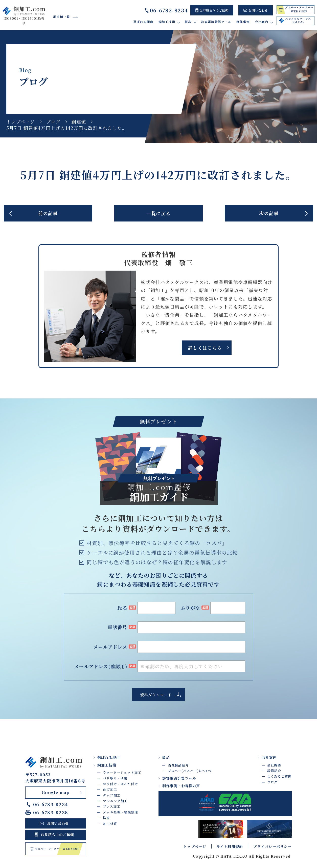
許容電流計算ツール (216, 22)
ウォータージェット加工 (122, 772)
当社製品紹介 (178, 765)
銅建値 (79, 122)
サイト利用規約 (230, 846)
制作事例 (243, 22)
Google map (56, 792)
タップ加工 (112, 795)
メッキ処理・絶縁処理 (120, 812)
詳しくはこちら (205, 348)
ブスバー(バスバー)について (190, 771)
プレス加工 (112, 806)
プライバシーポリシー (272, 846)
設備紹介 (274, 771)
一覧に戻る (159, 213)
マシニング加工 (115, 801)
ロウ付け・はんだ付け (120, 784)
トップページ (21, 122)
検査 (106, 818)
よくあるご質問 (279, 776)
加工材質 (110, 824)
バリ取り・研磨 (115, 778)
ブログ (53, 122)
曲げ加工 (110, 789)
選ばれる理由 (143, 22)
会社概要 (274, 765)
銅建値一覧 (61, 17)
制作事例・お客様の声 (181, 786)
